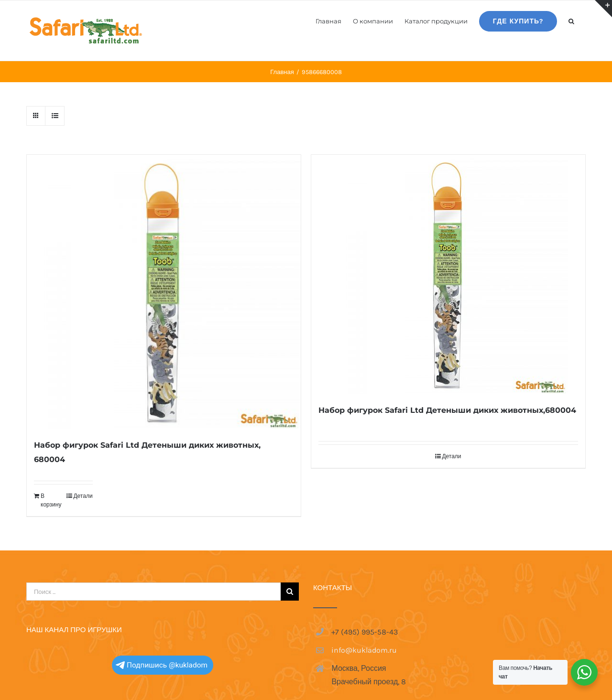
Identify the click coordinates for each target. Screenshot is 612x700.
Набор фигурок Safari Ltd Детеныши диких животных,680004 (447, 410)
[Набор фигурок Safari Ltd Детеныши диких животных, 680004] (164, 292)
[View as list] (55, 116)
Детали (83, 496)
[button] (571, 21)
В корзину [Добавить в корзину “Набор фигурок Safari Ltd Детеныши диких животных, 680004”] (51, 500)
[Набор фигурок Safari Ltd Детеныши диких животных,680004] (448, 274)
